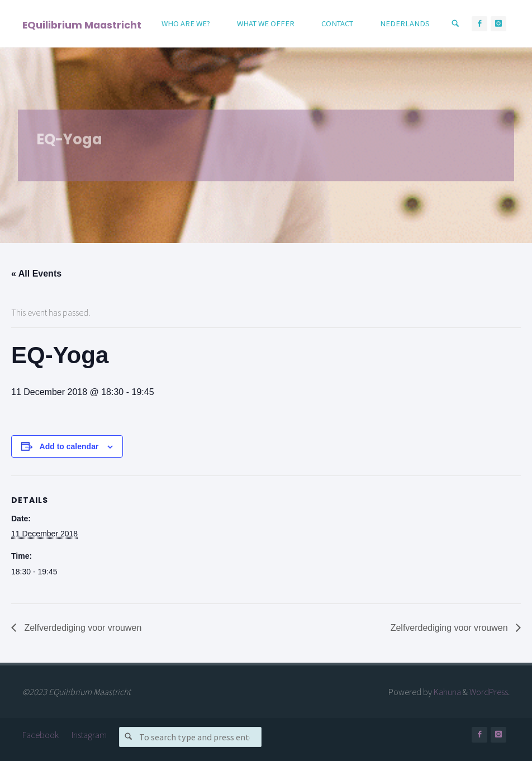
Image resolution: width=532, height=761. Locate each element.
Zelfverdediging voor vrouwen (82, 628)
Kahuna (446, 692)
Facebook (41, 735)
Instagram (89, 735)
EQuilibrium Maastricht (82, 24)
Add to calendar (69, 446)
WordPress (489, 692)
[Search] (455, 24)
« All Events (36, 274)
